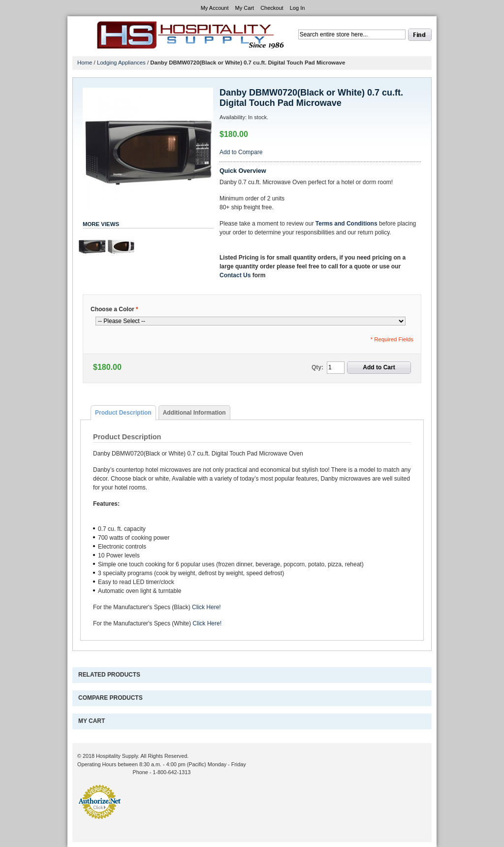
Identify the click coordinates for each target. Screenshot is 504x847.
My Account (215, 8)
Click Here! (206, 607)
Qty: (317, 367)
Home (85, 63)
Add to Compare (241, 152)
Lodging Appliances (121, 63)
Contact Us (235, 275)
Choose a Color (114, 309)
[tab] (123, 413)
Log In (298, 8)
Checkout (272, 8)
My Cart (245, 8)
